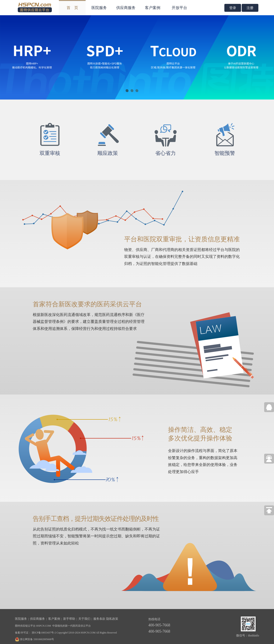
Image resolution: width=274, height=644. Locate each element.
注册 (250, 8)
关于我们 (84, 619)
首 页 (72, 8)
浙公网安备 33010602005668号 (37, 639)
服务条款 (99, 619)
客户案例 (153, 8)
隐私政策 (112, 619)
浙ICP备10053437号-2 (43, 633)
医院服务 (99, 8)
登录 (233, 8)
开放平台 (179, 8)
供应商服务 (126, 8)
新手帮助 (69, 619)
